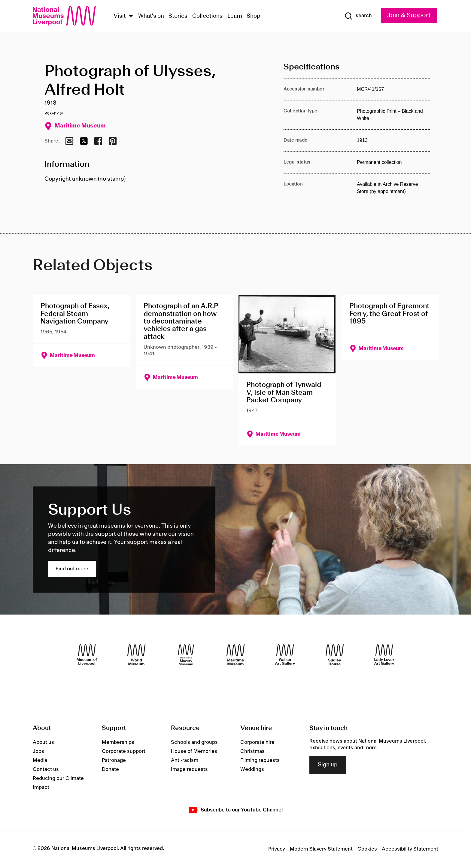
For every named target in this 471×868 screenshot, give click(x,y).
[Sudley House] (335, 655)
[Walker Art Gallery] (285, 655)
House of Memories (194, 751)
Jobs (38, 751)
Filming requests (260, 760)
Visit (120, 16)
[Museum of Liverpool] (87, 655)
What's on (151, 16)
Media (40, 760)
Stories (178, 16)
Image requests (189, 769)
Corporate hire (257, 742)
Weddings (252, 769)
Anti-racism (185, 760)
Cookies (367, 849)
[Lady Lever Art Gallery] (384, 655)
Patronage (114, 760)
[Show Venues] (131, 16)
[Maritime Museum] (235, 655)
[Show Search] (358, 16)
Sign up (328, 765)
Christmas (252, 751)
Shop (254, 16)
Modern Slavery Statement (321, 849)
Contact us (46, 769)
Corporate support (124, 751)
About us (43, 742)
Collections (207, 16)
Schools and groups (194, 742)
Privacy (277, 849)
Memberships (118, 742)
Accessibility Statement (410, 849)
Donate (110, 769)
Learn (235, 16)
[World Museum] (136, 655)
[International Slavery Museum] (186, 655)
